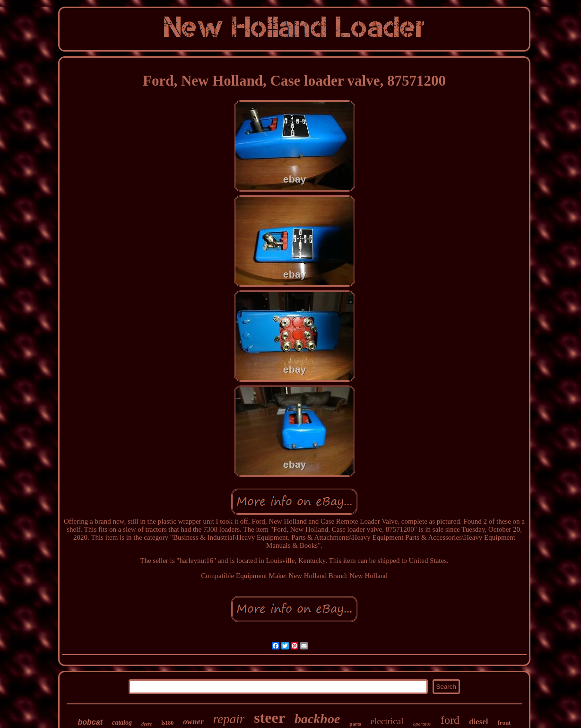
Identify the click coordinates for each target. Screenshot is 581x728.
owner (193, 722)
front (504, 723)
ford (450, 720)
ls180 (167, 723)
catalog (122, 723)
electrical (387, 721)
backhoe (317, 719)
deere (147, 724)
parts (355, 724)
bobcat (90, 722)
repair (229, 719)
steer (269, 718)
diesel (479, 722)
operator (422, 724)
